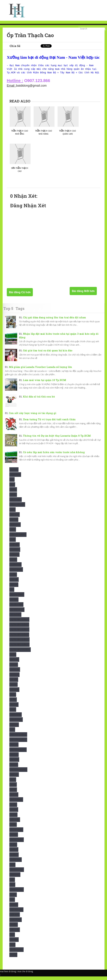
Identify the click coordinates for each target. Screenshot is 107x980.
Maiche (14, 748)
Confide (14, 558)
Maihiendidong (18, 753)
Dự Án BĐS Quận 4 (19, 628)
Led (12, 733)
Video (13, 958)
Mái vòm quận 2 (18, 738)
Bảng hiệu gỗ (17, 508)
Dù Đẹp (14, 603)
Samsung (15, 878)
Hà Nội (14, 683)
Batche (14, 523)
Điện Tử (14, 663)
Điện (13, 658)
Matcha (14, 778)
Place (13, 848)
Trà (12, 938)
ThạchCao (16, 923)
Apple (13, 493)
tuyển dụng (16, 953)
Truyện (14, 943)
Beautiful (15, 528)
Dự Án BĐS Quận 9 (19, 648)
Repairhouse (17, 873)
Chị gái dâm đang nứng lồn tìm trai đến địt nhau (54, 321)
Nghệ (13, 793)
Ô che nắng (16, 833)
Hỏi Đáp (14, 693)
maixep (14, 768)
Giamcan (15, 673)
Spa (12, 903)
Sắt (12, 883)
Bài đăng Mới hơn (83, 295)
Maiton (14, 758)
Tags (20, 312)
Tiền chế (15, 933)
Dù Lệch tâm (16, 608)
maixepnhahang (18, 773)
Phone (14, 838)
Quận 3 (14, 858)
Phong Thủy (17, 843)
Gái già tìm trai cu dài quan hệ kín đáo (48, 354)
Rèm (12, 868)
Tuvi (12, 948)
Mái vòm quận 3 (18, 743)
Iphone (14, 708)
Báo (12, 513)
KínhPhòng (16, 723)
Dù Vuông (15, 618)
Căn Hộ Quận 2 (18, 538)
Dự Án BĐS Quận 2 (19, 623)
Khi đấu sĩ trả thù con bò (39, 400)
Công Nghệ (16, 573)
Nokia (13, 818)
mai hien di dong (8, 975)
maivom (14, 763)
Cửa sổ (14, 583)
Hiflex (14, 688)
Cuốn (13, 578)
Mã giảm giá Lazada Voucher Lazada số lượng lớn (40, 371)
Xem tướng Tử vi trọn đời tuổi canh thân (49, 423)
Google (14, 678)
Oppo (13, 828)
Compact (15, 553)
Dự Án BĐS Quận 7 (19, 638)
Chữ (13, 543)
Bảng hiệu (16, 503)
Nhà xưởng (16, 803)
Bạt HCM (15, 518)
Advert (14, 473)
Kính (13, 713)
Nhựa (13, 808)
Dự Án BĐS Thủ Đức (20, 653)
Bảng (13, 498)
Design (14, 588)
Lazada (14, 728)
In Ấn (13, 703)
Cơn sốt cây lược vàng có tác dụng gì (33, 417)
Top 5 (8, 312)
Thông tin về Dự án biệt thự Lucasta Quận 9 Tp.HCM (57, 439)
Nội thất (15, 823)
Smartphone (17, 893)
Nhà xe (14, 798)
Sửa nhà (15, 918)
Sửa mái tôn (16, 913)
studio (14, 908)
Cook (13, 563)
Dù (12, 593)
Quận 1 (14, 853)
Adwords (15, 478)
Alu (12, 488)
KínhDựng (16, 718)
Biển (13, 533)
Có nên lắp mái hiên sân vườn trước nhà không (54, 456)
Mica (13, 783)
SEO (12, 888)
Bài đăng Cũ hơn (20, 296)
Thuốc (14, 928)
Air (12, 483)
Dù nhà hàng (17, 613)
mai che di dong (25, 975)
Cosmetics (15, 568)
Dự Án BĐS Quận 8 (19, 643)
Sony (13, 898)
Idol (13, 698)
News (13, 788)
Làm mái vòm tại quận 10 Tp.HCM (44, 384)
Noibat (14, 813)
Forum (14, 668)
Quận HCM (16, 863)
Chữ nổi (15, 548)
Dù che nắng (17, 598)
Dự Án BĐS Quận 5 (19, 633)
